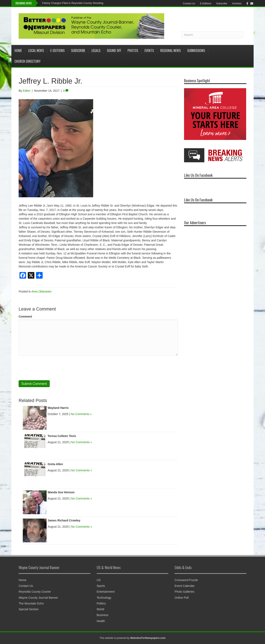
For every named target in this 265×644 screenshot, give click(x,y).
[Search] (212, 35)
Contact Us (189, 4)
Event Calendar (185, 586)
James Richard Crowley (64, 520)
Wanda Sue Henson (61, 492)
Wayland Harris (58, 408)
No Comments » (81, 414)
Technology (104, 598)
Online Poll (182, 598)
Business (103, 615)
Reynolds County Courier (35, 592)
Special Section (29, 609)
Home (18, 51)
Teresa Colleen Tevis (62, 436)
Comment (25, 317)
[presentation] (50, 368)
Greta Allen (55, 464)
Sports (101, 586)
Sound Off (114, 51)
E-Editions (206, 4)
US (99, 580)
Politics (101, 603)
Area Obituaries (42, 291)
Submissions (196, 51)
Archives (237, 4)
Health (101, 621)
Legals (96, 51)
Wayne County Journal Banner (38, 598)
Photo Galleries (184, 592)
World (100, 609)
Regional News (170, 51)
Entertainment (106, 592)
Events (149, 51)
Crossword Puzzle (186, 580)
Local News (36, 51)
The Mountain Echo (31, 603)
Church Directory (28, 61)
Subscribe (222, 4)
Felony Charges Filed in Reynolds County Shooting (73, 3)
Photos (133, 51)
